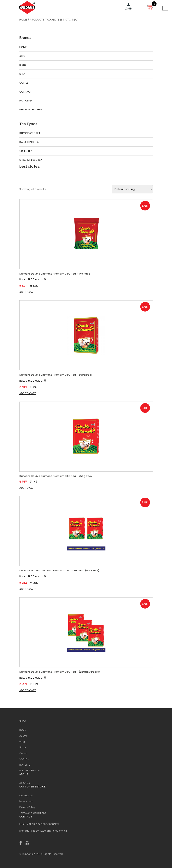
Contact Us (26, 795)
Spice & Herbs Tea (31, 160)
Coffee (24, 83)
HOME (23, 47)
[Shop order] (132, 189)
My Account (26, 801)
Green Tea (26, 151)
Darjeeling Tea (29, 142)
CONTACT (25, 92)
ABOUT (24, 56)
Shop (23, 74)
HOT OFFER (26, 101)
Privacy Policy (27, 807)
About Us (25, 783)
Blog (23, 65)
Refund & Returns (31, 109)
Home (23, 20)
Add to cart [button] (28, 292)
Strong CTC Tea (30, 133)
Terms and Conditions (33, 813)
